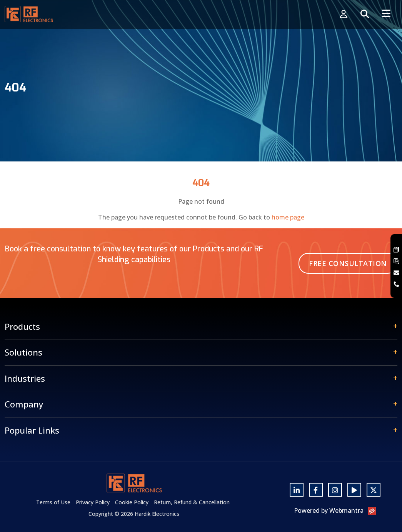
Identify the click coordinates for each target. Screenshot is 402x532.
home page (288, 217)
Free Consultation (348, 263)
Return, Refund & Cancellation (192, 502)
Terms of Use (53, 502)
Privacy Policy (93, 502)
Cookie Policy (132, 502)
